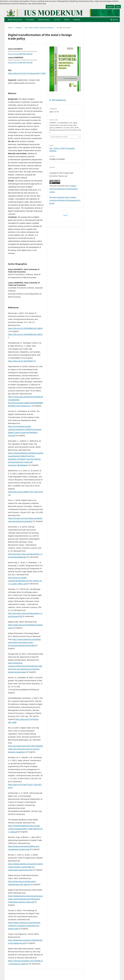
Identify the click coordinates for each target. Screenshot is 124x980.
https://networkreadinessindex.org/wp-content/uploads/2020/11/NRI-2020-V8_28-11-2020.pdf (25, 829)
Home (10, 28)
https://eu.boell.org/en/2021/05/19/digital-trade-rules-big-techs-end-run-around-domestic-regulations (26, 749)
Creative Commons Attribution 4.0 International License (64, 189)
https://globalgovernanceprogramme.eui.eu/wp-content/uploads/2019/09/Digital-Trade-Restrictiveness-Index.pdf (26, 899)
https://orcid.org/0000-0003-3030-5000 (20, 62)
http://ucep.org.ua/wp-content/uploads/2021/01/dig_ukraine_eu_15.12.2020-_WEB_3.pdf (25, 581)
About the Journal (15, 20)
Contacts (77, 20)
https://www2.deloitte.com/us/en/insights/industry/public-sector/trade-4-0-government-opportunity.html (26, 867)
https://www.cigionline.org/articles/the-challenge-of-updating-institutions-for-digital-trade (24, 926)
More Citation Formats (59, 137)
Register (110, 7)
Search (114, 20)
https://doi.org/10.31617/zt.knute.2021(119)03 (27, 73)
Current (57, 20)
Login (118, 7)
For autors (30, 20)
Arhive (67, 20)
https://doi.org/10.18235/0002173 (22, 361)
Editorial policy (44, 20)
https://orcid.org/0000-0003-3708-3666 (20, 54)
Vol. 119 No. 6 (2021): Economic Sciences (39, 28)
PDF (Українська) (59, 100)
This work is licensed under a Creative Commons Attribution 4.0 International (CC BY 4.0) (65, 200)
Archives (19, 28)
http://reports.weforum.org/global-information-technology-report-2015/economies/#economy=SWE (25, 642)
